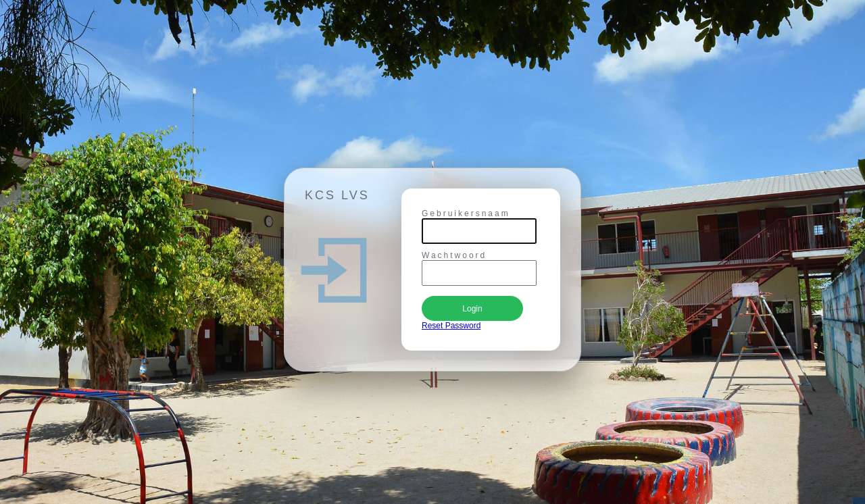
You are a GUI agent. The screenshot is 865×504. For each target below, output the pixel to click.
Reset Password (451, 326)
